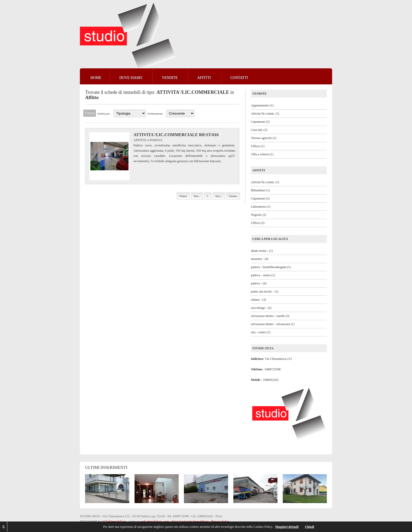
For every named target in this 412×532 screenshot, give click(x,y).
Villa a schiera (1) (262, 154)
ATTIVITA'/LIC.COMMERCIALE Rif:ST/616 (176, 135)
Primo (183, 196)
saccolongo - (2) (261, 308)
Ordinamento (155, 114)
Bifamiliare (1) (260, 190)
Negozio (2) (259, 215)
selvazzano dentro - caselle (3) (270, 316)
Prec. (197, 196)
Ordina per (104, 114)
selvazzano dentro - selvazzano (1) (273, 324)
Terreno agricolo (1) (264, 138)
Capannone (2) (260, 122)
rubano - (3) (258, 300)
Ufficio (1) (258, 146)
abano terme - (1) (262, 251)
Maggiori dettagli (287, 527)
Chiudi (309, 527)
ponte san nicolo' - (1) (265, 291)
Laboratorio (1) (261, 207)
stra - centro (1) (261, 332)
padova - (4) (259, 283)
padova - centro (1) (263, 275)
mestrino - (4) (260, 259)
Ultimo (233, 196)
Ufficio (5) (258, 223)
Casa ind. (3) (259, 130)
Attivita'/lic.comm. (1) (265, 114)
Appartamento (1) (262, 105)
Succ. (219, 196)
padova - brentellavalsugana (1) (271, 267)
